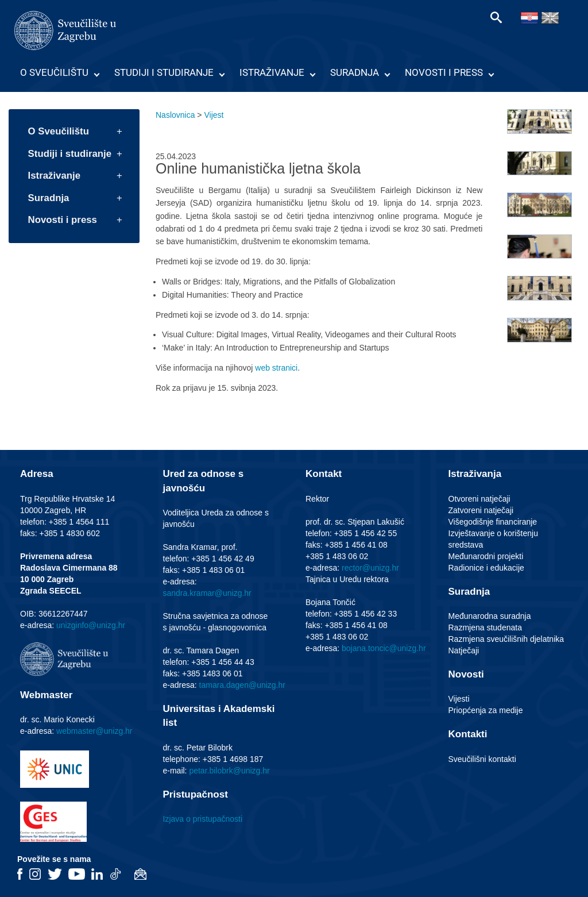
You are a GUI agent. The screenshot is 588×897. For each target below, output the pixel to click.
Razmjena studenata (485, 627)
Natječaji (464, 650)
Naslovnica (175, 115)
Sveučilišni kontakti (482, 759)
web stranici (276, 368)
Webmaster (46, 695)
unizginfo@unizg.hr (91, 625)
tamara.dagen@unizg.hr (242, 685)
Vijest (214, 115)
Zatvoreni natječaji (481, 510)
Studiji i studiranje (164, 72)
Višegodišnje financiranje (493, 522)
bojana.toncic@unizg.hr (384, 648)
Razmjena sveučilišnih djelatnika (506, 639)
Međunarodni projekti (486, 556)
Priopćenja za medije (486, 710)
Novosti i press (444, 72)
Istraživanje (272, 72)
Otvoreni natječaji (479, 499)
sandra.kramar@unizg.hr (207, 593)
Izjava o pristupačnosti (203, 819)
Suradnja (355, 72)
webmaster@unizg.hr (94, 731)
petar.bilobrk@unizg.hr (229, 771)
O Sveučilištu (54, 72)
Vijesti (459, 699)
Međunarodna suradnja (490, 616)
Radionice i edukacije (486, 568)
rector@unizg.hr (370, 568)
